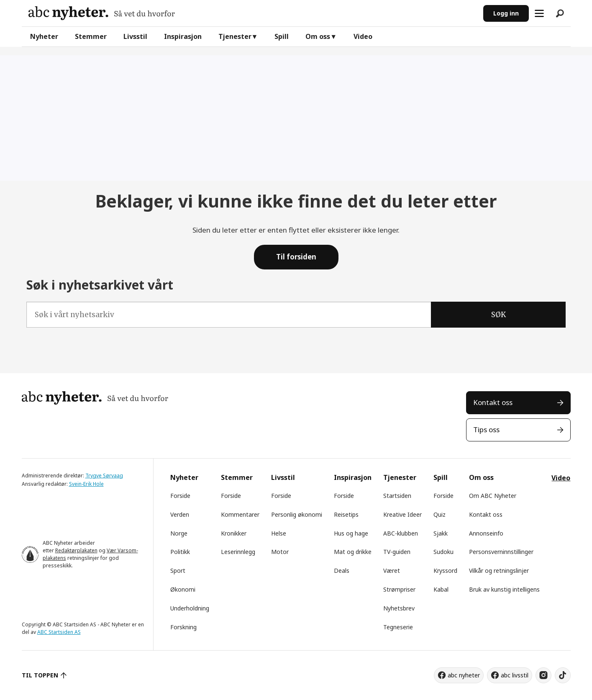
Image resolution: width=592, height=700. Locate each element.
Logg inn (506, 13)
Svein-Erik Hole (86, 484)
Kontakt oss (493, 402)
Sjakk (441, 533)
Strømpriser (399, 589)
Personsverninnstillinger (501, 552)
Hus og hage (351, 533)
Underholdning (190, 608)
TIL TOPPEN (40, 675)
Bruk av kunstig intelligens (504, 589)
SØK (498, 315)
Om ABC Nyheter (493, 496)
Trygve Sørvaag (104, 476)
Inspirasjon (183, 36)
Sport (178, 571)
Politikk (180, 552)
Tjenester (235, 36)
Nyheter (44, 36)
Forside (180, 496)
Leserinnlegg (238, 552)
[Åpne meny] (539, 13)
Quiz (440, 514)
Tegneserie (398, 627)
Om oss (318, 36)
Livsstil (135, 36)
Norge (179, 533)
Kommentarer (240, 514)
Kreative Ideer (402, 514)
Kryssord (445, 571)
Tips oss (486, 429)
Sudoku (443, 552)
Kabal (441, 589)
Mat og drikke (353, 552)
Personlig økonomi (297, 514)
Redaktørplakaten (76, 550)
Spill (282, 36)
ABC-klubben (401, 533)
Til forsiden (296, 257)
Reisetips (346, 514)
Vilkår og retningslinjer (499, 571)
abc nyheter (464, 675)
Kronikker (234, 533)
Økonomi (183, 589)
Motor (280, 552)
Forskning (183, 627)
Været (392, 571)
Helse (279, 533)
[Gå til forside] (102, 13)
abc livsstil (515, 675)
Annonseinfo (486, 533)
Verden (180, 514)
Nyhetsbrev (399, 608)
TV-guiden (397, 552)
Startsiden (397, 496)
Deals (342, 571)
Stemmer (91, 36)
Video (363, 36)
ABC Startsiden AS (59, 632)
